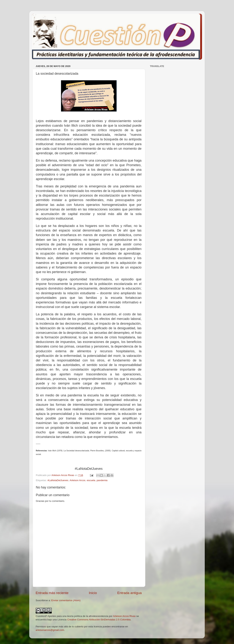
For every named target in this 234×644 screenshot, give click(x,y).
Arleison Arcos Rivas (124, 616)
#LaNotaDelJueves (58, 480)
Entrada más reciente (52, 593)
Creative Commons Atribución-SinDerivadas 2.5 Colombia (99, 620)
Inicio (93, 593)
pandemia (102, 480)
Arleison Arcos (78, 480)
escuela (91, 480)
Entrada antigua (130, 593)
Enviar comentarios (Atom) (66, 600)
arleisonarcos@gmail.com (50, 630)
